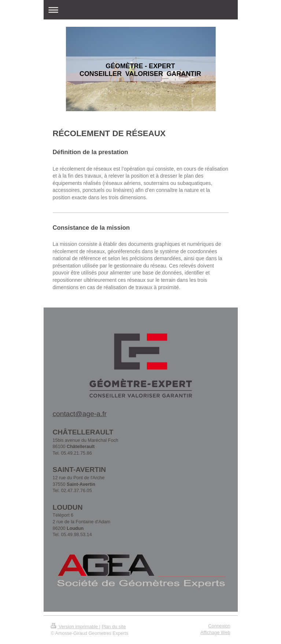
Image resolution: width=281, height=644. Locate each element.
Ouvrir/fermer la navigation (141, 10)
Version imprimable (75, 627)
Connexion (219, 626)
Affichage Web (215, 633)
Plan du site (114, 627)
